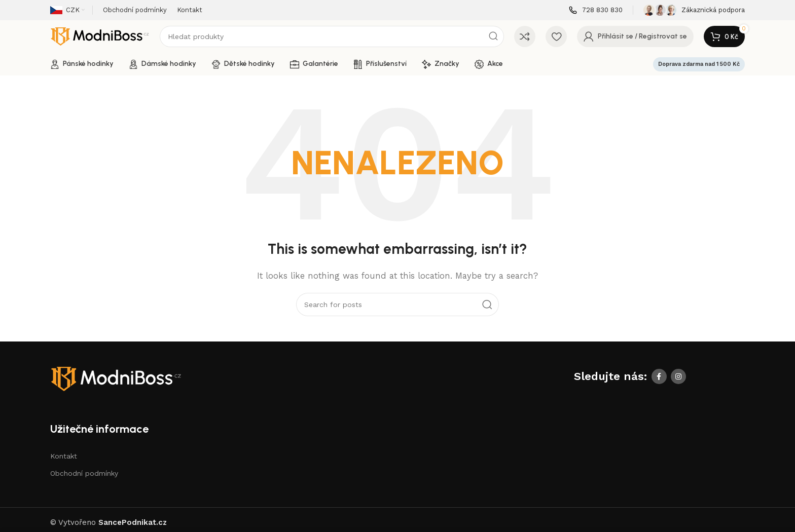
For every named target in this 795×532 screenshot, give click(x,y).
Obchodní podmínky (84, 473)
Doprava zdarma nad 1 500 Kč (699, 64)
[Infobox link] (596, 10)
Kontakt (64, 456)
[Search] (332, 36)
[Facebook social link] (659, 376)
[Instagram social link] (678, 376)
